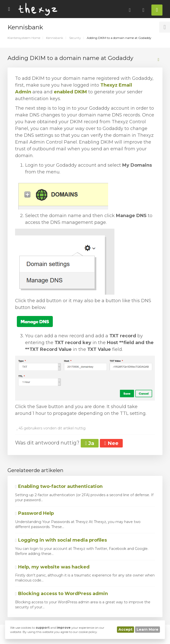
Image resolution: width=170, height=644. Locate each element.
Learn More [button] (147, 629)
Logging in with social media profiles (61, 540)
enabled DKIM (70, 92)
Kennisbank (55, 38)
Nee (111, 443)
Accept (125, 629)
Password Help (34, 513)
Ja (90, 443)
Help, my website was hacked (52, 567)
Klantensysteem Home (24, 38)
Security (75, 38)
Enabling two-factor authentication (59, 486)
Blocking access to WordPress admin (61, 594)
